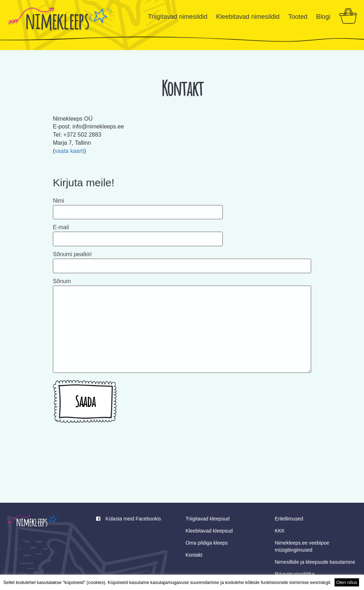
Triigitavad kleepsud (208, 519)
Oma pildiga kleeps (207, 543)
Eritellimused (289, 519)
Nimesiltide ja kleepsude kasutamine (315, 562)
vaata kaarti (69, 151)
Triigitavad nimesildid (178, 17)
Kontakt (194, 555)
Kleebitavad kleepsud (209, 531)
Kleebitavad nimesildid (248, 17)
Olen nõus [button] (347, 582)
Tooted (298, 17)
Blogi (323, 17)
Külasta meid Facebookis (128, 519)
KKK (280, 531)
